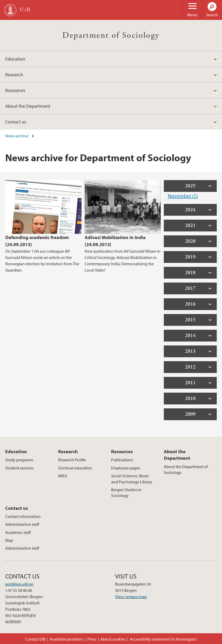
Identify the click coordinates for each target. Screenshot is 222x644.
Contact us (16, 122)
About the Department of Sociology (186, 469)
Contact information (23, 516)
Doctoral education (75, 468)
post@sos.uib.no (19, 584)
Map (9, 540)
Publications (122, 460)
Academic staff (18, 532)
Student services (19, 468)
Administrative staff (22, 524)
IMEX (63, 476)
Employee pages (126, 468)
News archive (17, 136)
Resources (15, 90)
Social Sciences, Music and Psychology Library (132, 479)
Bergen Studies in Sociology (126, 493)
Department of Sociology (111, 35)
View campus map (131, 597)
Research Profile (72, 460)
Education (15, 59)
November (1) (183, 196)
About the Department (28, 106)
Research (14, 75)
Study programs (19, 460)
